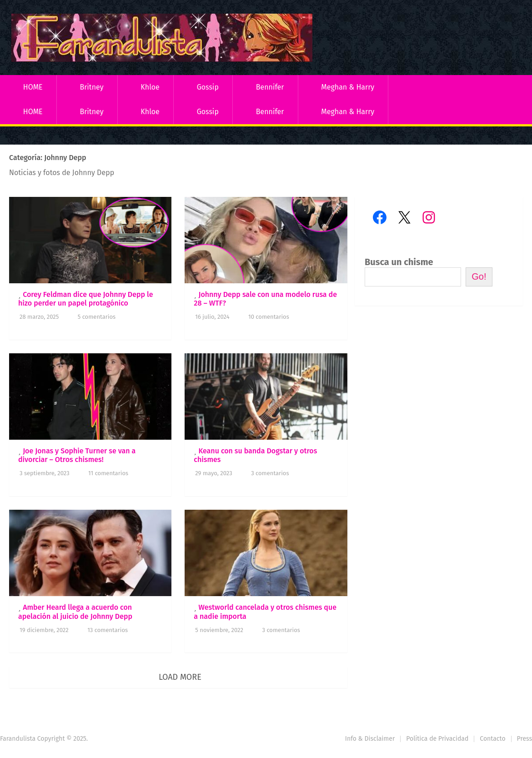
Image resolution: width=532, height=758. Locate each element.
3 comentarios (270, 473)
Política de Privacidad (437, 739)
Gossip (208, 87)
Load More (180, 677)
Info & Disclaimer (370, 739)
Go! (479, 276)
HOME (33, 87)
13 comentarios (108, 630)
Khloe (150, 87)
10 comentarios (269, 317)
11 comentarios (108, 473)
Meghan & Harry (348, 87)
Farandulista (18, 739)
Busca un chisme (399, 262)
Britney (91, 87)
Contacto (492, 739)
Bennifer (270, 87)
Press (524, 739)
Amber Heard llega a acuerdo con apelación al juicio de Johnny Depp (75, 612)
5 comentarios (97, 317)
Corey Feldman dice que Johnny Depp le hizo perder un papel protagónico (85, 299)
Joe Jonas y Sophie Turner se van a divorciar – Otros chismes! (77, 455)
